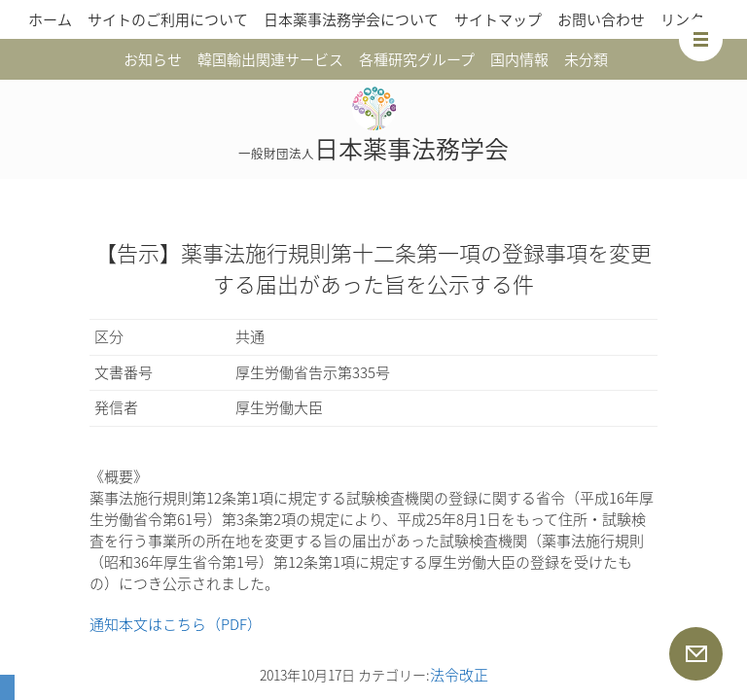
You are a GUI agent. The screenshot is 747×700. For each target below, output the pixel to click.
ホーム (50, 19)
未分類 (586, 59)
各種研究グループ (417, 59)
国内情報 (519, 59)
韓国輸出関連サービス (270, 59)
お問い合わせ (601, 19)
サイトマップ (498, 19)
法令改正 (459, 675)
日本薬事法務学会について (351, 19)
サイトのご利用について (168, 19)
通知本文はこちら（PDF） (176, 624)
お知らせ (153, 59)
